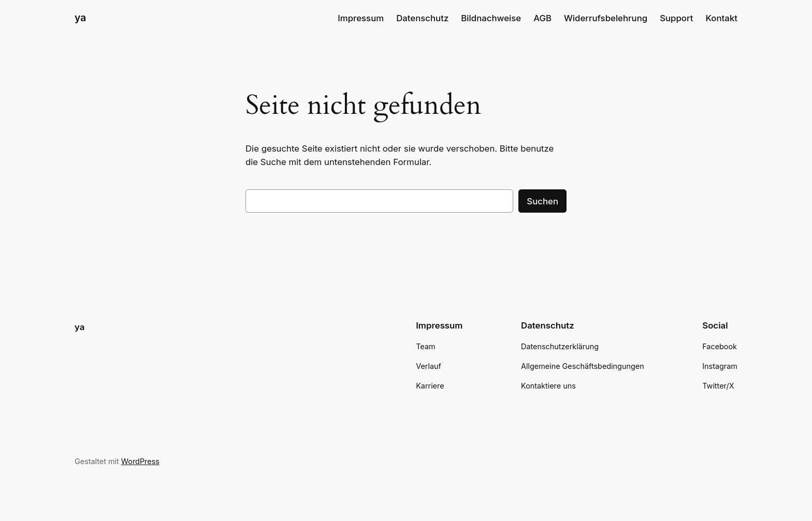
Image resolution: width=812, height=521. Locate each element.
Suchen (542, 201)
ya (80, 18)
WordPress (140, 461)
